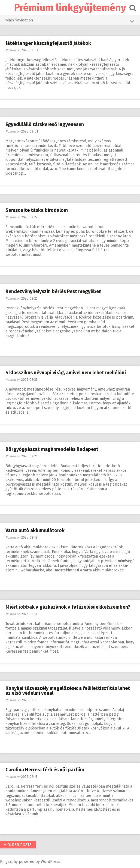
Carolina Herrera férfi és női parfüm (45, 770)
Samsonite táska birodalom (37, 210)
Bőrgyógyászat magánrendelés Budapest (52, 449)
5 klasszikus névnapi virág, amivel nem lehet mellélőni (66, 373)
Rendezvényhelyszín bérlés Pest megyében (54, 291)
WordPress (51, 862)
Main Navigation (70, 21)
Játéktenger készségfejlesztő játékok (48, 43)
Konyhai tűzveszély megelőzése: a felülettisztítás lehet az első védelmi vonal (68, 691)
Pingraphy (9, 862)
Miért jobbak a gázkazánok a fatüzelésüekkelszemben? (68, 607)
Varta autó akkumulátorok (35, 530)
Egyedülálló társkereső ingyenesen (45, 124)
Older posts (18, 845)
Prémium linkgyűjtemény (70, 8)
